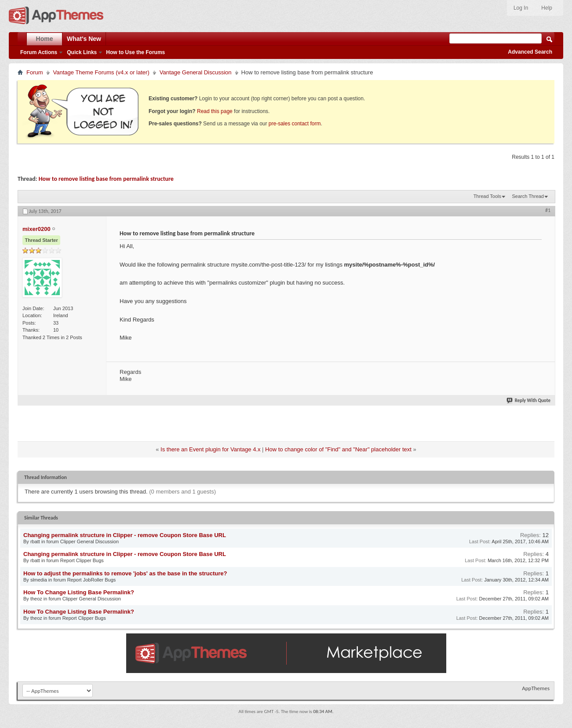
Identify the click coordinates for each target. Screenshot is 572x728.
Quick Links (82, 52)
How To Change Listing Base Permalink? (79, 592)
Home (45, 39)
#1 (548, 210)
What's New (84, 39)
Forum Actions (39, 52)
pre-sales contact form (295, 124)
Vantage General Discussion (196, 72)
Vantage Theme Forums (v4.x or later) (101, 72)
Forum (35, 72)
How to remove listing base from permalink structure (106, 179)
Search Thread (528, 196)
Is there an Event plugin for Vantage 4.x (210, 449)
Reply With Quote (529, 401)
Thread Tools (487, 196)
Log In (521, 8)
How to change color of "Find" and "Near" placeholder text (338, 449)
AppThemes (536, 688)
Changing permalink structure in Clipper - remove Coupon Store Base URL (125, 535)
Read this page (215, 111)
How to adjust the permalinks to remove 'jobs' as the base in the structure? (125, 573)
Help (547, 8)
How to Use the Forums (135, 52)
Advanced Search (530, 52)
